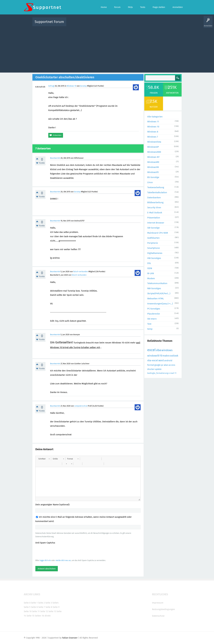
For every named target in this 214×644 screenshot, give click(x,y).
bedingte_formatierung (158, 373)
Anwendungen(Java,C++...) (160, 304)
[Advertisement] (107, 49)
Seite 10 (28, 611)
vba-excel (153, 360)
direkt (48, 616)
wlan (166, 365)
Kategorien (133, 24)
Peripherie (153, 243)
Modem (151, 278)
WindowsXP (153, 147)
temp (150, 329)
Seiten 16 (39, 616)
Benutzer (144, 24)
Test (149, 324)
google (158, 365)
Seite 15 (30, 616)
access (172, 365)
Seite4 (56, 603)
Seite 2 (41, 603)
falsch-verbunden (81, 272)
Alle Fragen (88, 24)
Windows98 (153, 167)
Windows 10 (71, 86)
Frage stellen (156, 24)
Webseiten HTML (156, 299)
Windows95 (153, 172)
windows (167, 350)
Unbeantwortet (111, 24)
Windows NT (153, 157)
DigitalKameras (155, 253)
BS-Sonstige (153, 177)
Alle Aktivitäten (75, 24)
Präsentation (154, 218)
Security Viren (154, 208)
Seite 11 (36, 611)
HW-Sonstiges (154, 258)
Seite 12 (44, 611)
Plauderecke (154, 314)
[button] (44, 459)
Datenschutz (158, 616)
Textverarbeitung (156, 187)
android (168, 361)
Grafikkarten (153, 238)
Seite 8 (49, 607)
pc (162, 365)
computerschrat (81, 406)
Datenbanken (154, 198)
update (158, 369)
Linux (150, 182)
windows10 (153, 356)
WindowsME (153, 162)
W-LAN (151, 273)
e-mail (171, 373)
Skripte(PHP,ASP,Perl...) (159, 293)
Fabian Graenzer (70, 638)
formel (151, 365)
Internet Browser (156, 223)
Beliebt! (99, 24)
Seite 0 (27, 603)
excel (151, 350)
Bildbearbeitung (155, 202)
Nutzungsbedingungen (163, 609)
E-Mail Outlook (155, 213)
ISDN (150, 268)
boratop (83, 86)
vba (158, 350)
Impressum (158, 603)
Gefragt (51, 86)
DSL (149, 263)
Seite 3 (49, 603)
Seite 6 (34, 607)
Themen (123, 24)
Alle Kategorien (155, 117)
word (161, 360)
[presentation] (58, 551)
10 (161, 356)
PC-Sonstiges (154, 309)
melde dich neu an (63, 560)
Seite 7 (42, 607)
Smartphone (154, 248)
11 (176, 373)
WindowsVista (154, 142)
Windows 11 (153, 122)
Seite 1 (34, 603)
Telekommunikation (157, 283)
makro (166, 356)
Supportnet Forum (49, 22)
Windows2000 (154, 152)
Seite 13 (52, 611)
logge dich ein (45, 560)
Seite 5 (27, 607)
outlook (174, 356)
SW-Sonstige (153, 228)
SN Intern (152, 319)
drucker (151, 369)
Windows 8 (153, 132)
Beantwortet (55, 158)
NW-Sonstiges (154, 288)
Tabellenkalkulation (157, 192)
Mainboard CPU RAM (158, 233)
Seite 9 (56, 607)
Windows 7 (153, 137)
